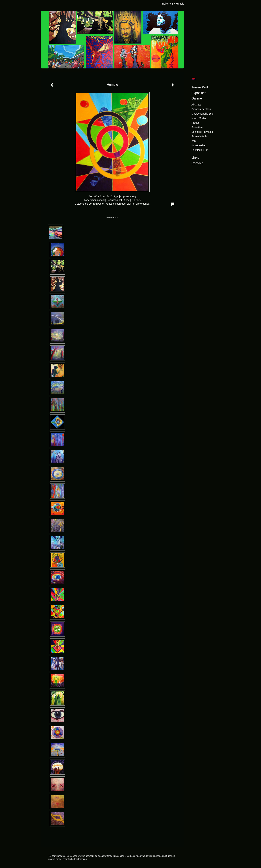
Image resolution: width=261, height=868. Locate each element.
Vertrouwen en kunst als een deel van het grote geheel (119, 204)
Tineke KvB (167, 4)
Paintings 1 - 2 (200, 150)
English (193, 79)
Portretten (197, 127)
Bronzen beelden (201, 109)
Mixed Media (199, 118)
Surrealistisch (199, 136)
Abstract (196, 105)
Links (195, 158)
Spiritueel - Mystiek (202, 132)
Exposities (199, 93)
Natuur (195, 123)
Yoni (194, 141)
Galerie (197, 98)
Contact (197, 163)
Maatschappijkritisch (203, 114)
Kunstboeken (199, 145)
